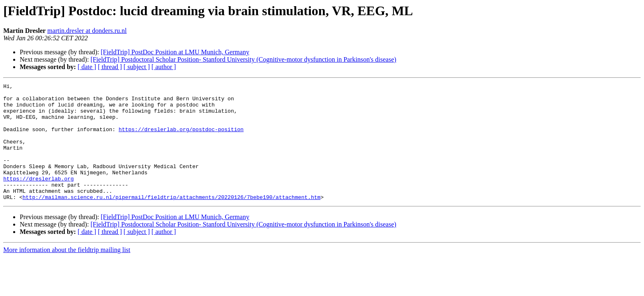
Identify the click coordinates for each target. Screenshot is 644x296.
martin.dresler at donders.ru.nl (87, 31)
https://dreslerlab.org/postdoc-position (181, 139)
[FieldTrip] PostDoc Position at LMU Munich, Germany (175, 52)
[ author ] (164, 67)
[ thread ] (110, 67)
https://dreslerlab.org (39, 198)
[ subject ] (137, 67)
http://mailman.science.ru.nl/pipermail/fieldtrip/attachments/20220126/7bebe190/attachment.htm (171, 220)
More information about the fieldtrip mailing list (67, 273)
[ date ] (87, 67)
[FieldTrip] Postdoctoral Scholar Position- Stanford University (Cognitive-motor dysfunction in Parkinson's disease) (243, 59)
